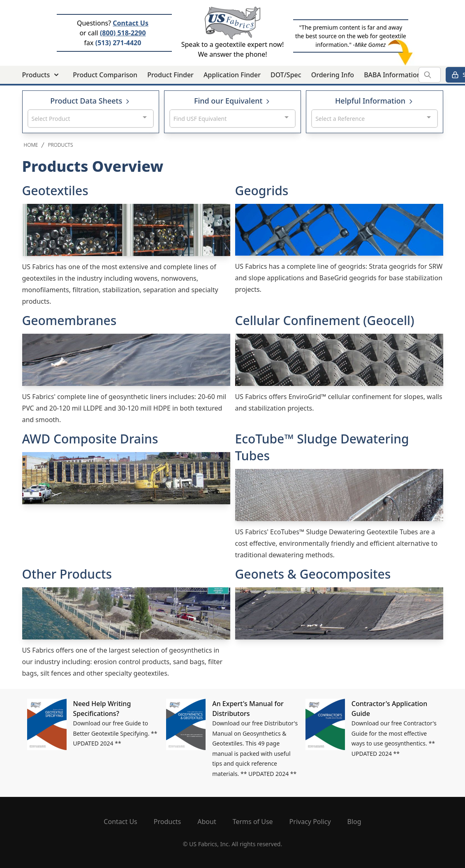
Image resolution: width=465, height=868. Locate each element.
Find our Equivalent (232, 101)
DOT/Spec (286, 75)
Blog (354, 822)
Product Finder (170, 75)
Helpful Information (375, 101)
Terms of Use (253, 822)
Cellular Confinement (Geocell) (325, 320)
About (207, 822)
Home (31, 145)
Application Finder (232, 75)
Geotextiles (55, 190)
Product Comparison (105, 75)
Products (60, 145)
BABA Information (392, 75)
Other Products (67, 574)
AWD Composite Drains (90, 439)
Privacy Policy (310, 822)
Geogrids (262, 190)
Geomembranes (69, 320)
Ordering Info (333, 75)
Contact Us (131, 23)
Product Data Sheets (90, 101)
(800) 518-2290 (123, 33)
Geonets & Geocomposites (313, 574)
